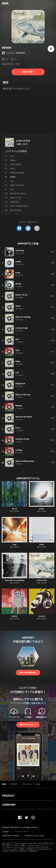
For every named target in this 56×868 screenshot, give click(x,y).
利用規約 (6, 832)
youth (42, 545)
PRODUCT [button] (9, 796)
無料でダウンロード (28, 725)
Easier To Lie (16, 198)
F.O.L (12, 156)
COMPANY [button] (9, 805)
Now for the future (18, 193)
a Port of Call (23, 141)
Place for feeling (17, 173)
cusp (14, 545)
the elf (14, 509)
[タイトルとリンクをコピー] (37, 228)
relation (14, 616)
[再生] (51, 49)
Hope (12, 169)
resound (42, 616)
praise (42, 509)
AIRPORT (21, 53)
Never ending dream (19, 206)
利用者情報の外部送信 (11, 836)
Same (13, 160)
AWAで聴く (28, 72)
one (12, 181)
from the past (16, 210)
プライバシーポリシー (22, 832)
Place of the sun (17, 185)
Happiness (15, 202)
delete (38, 784)
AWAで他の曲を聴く (28, 673)
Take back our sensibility (14, 580)
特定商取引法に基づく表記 (34, 836)
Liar (12, 189)
